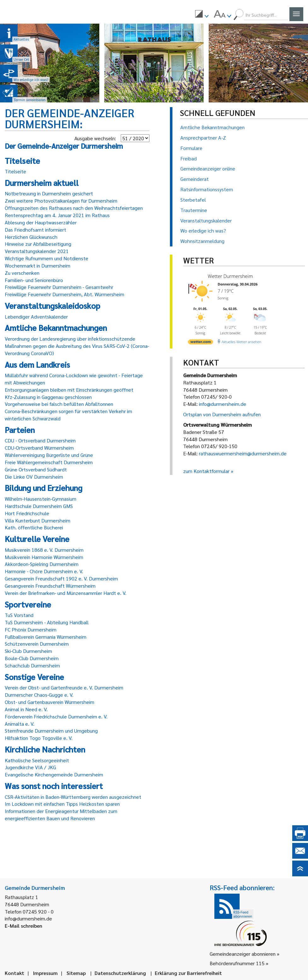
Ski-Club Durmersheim (28, 651)
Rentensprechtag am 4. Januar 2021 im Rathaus (57, 215)
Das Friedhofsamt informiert (35, 230)
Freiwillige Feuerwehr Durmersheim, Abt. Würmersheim (64, 294)
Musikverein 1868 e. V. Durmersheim (44, 550)
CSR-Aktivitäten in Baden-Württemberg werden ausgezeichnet (73, 797)
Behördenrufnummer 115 (237, 963)
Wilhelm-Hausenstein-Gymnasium (41, 499)
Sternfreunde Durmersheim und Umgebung (51, 731)
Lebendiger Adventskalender (36, 317)
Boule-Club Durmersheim (32, 658)
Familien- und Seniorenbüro (34, 280)
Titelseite (15, 171)
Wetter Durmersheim (230, 276)
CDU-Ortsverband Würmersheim (39, 448)
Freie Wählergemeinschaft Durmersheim (49, 462)
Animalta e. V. (20, 724)
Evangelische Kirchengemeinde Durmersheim (54, 774)
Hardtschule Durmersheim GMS (39, 506)
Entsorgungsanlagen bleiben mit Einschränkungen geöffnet (69, 390)
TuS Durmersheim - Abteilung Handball (47, 622)
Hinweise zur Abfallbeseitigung (38, 244)
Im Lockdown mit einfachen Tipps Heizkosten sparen (62, 804)
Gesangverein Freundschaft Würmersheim (50, 586)
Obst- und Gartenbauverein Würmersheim (49, 702)
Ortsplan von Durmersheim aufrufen (222, 414)
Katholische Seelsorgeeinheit (37, 760)
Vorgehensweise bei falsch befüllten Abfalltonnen (59, 404)
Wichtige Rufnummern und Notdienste (46, 258)
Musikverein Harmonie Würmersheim (44, 557)
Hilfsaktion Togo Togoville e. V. (39, 738)
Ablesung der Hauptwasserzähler (41, 222)
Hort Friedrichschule (27, 513)
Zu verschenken (22, 273)
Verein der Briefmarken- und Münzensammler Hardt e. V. (66, 593)
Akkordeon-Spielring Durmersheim (42, 564)
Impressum (45, 973)
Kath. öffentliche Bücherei (34, 527)
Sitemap (76, 973)
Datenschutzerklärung (120, 973)
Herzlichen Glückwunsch (31, 237)
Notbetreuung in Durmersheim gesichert (49, 193)
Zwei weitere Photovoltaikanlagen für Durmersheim (61, 201)
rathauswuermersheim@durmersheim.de (243, 453)
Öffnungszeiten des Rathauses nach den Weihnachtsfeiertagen (74, 208)
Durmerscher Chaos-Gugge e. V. (39, 695)
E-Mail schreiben (23, 926)
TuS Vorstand (19, 615)
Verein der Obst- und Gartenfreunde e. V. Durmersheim (64, 687)
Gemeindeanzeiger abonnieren (243, 954)
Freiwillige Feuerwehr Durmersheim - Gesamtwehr (59, 287)
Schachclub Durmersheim (32, 665)
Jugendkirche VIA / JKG (30, 767)
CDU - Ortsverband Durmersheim (40, 440)
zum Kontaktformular (206, 471)
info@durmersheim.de (223, 404)
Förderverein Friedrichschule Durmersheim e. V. (56, 716)
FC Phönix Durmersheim (31, 629)
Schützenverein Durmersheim (37, 644)
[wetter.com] (200, 343)
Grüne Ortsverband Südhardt (36, 469)
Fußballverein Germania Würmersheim (46, 637)
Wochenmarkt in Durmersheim (38, 265)
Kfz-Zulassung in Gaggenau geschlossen (48, 397)
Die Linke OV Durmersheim (34, 477)
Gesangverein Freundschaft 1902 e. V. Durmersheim (61, 578)
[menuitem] (202, 15)
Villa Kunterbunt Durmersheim (38, 520)
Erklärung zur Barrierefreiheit (188, 973)
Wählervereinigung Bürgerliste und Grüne (49, 455)
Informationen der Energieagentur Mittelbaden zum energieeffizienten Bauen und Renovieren (61, 815)
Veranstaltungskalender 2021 (37, 251)
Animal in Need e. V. (26, 709)
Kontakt (15, 973)
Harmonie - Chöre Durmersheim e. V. (44, 571)
